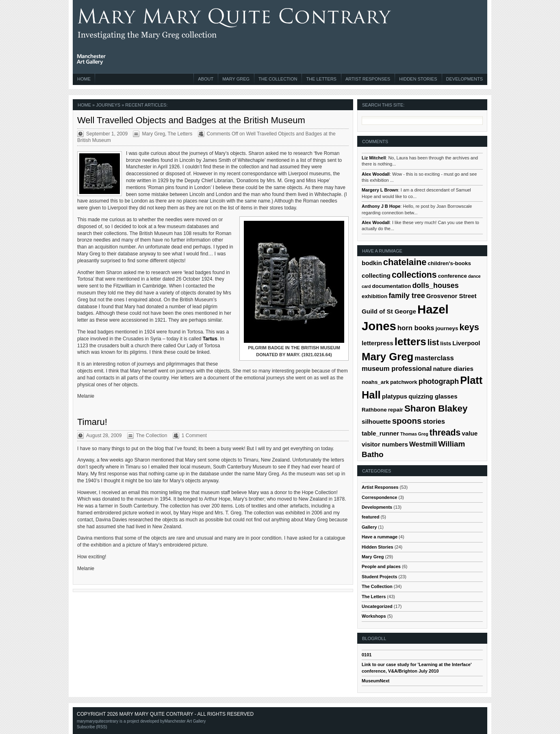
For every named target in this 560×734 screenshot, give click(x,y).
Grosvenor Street (451, 296)
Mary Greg (236, 79)
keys (469, 327)
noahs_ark (375, 382)
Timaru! (92, 422)
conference (453, 276)
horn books (416, 328)
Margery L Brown (380, 190)
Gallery (369, 527)
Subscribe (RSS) (92, 727)
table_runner (380, 433)
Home (84, 79)
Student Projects (379, 577)
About (206, 79)
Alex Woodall (376, 174)
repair (396, 410)
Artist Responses (368, 79)
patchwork (404, 382)
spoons (407, 421)
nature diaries (453, 369)
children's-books (449, 263)
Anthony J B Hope (381, 206)
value (470, 433)
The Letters (321, 79)
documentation (392, 286)
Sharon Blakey (436, 408)
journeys (447, 328)
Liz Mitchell (374, 158)
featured (370, 517)
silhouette (376, 421)
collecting (376, 276)
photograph (439, 381)
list (433, 342)
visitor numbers (385, 444)
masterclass (434, 358)
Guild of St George (389, 311)
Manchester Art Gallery (185, 721)
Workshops (374, 616)
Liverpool (466, 343)
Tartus (210, 339)
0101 (367, 655)
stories (434, 421)
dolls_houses (435, 285)
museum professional (397, 369)
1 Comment (194, 436)
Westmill (423, 444)
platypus (395, 396)
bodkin (372, 263)
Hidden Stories (418, 79)
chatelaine (405, 262)
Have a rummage (380, 537)
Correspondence (379, 497)
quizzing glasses (433, 396)
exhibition (374, 296)
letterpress (378, 343)
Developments (464, 79)
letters (410, 342)
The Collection (278, 79)
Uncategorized (377, 606)
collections (414, 275)
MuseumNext (376, 681)
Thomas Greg (414, 434)
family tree (407, 296)
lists (446, 343)
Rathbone (374, 410)
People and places (381, 566)
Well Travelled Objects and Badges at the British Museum (191, 120)
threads (445, 432)
